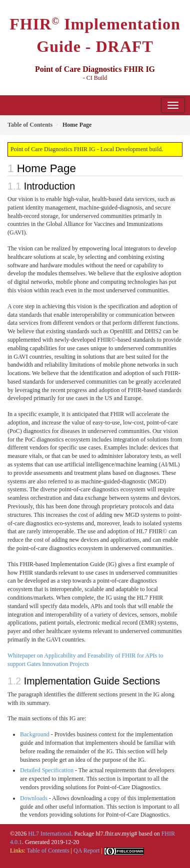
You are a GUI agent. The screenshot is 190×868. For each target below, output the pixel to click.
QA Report (86, 851)
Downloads (34, 798)
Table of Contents (48, 851)
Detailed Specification (47, 770)
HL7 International (49, 834)
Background (35, 734)
